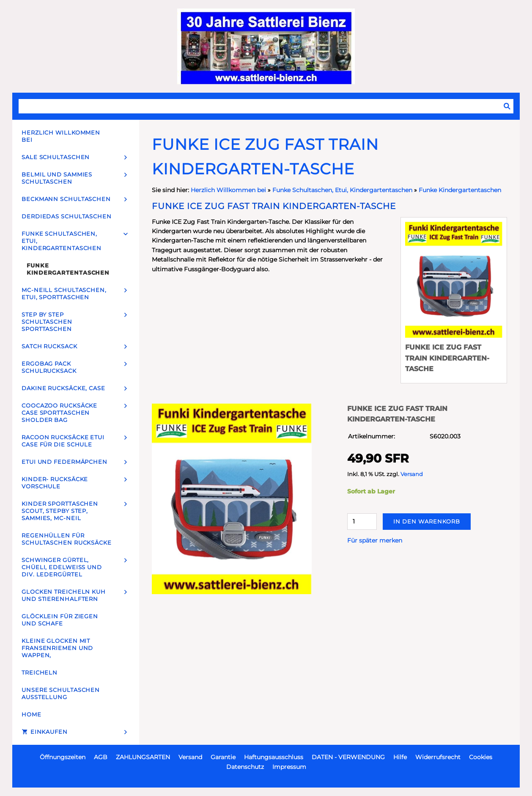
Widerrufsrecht (438, 757)
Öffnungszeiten (63, 757)
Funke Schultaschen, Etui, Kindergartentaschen (342, 190)
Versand (412, 474)
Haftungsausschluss (274, 757)
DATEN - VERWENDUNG (348, 757)
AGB (101, 757)
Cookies (481, 757)
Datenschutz (245, 767)
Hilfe (400, 757)
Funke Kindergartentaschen (460, 190)
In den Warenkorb (427, 521)
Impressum (289, 767)
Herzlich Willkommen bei (229, 190)
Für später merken (375, 540)
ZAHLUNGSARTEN (143, 757)
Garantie (223, 757)
